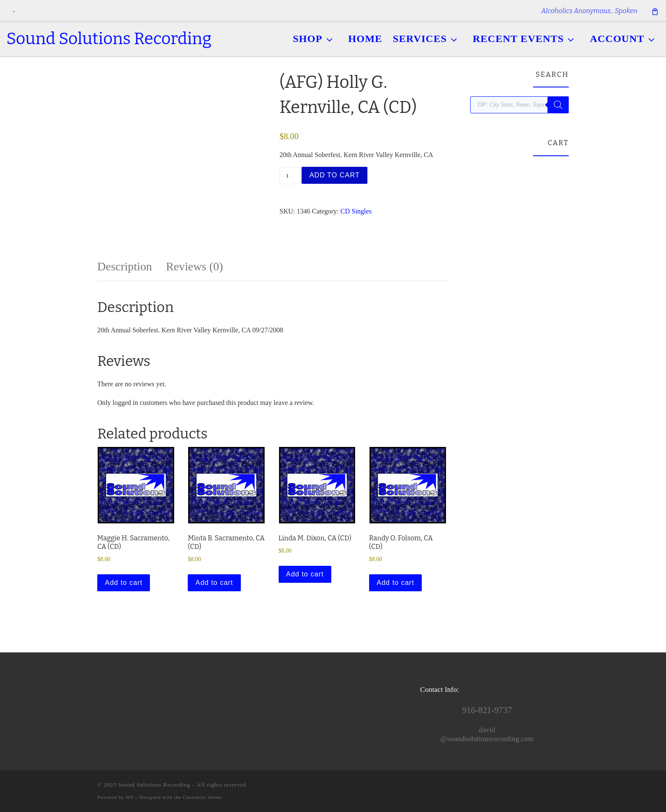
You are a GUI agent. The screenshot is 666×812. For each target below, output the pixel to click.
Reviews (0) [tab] (195, 266)
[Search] (558, 105)
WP (130, 797)
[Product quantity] (290, 176)
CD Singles (356, 211)
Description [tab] (125, 266)
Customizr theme (203, 797)
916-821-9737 (487, 710)
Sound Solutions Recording (154, 785)
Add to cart (334, 175)
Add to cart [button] (124, 583)
